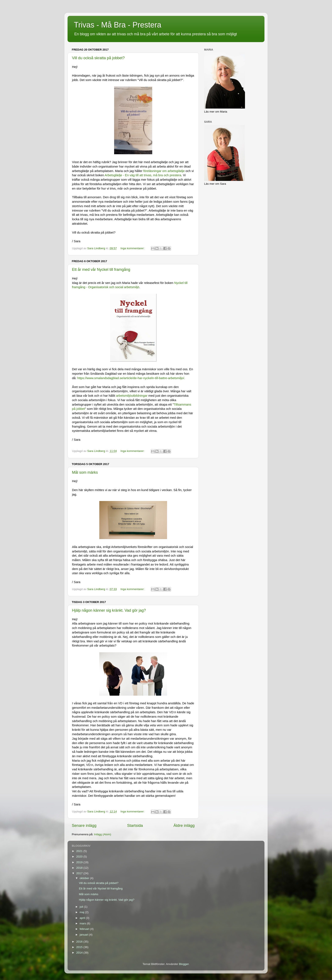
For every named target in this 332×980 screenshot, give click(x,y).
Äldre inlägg (184, 825)
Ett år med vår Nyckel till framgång (101, 270)
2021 (80, 851)
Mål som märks (85, 472)
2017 (80, 873)
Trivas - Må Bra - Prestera (118, 25)
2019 (80, 862)
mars (83, 923)
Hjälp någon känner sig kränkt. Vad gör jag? (109, 610)
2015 (80, 947)
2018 (80, 868)
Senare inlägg (84, 825)
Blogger (184, 964)
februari (85, 929)
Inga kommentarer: (133, 248)
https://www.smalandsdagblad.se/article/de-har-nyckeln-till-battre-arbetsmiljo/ (131, 378)
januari (84, 935)
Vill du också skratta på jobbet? (98, 58)
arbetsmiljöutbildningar (132, 396)
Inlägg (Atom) (103, 834)
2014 (80, 953)
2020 (80, 857)
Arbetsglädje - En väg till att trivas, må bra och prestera (143, 175)
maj (82, 912)
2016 (80, 942)
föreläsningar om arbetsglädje (164, 171)
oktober (85, 878)
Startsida (135, 825)
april (83, 918)
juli (82, 907)
